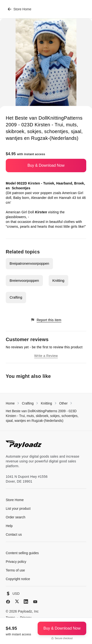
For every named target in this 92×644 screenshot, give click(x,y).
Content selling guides (22, 553)
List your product (18, 509)
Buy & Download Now (46, 165)
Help (9, 526)
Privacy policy (16, 562)
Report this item (46, 320)
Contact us (14, 534)
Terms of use (15, 570)
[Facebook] (8, 602)
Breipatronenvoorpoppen (29, 263)
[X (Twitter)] (17, 601)
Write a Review (46, 356)
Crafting (16, 297)
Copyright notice (18, 579)
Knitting (58, 280)
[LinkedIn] (26, 601)
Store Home (20, 9)
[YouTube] (35, 602)
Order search (16, 517)
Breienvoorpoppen (24, 280)
